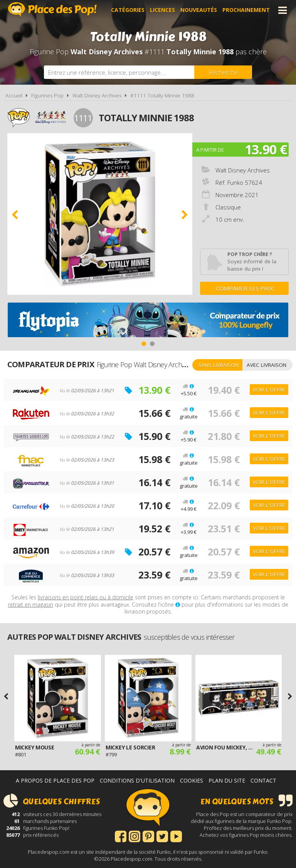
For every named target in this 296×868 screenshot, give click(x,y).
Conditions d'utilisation (137, 780)
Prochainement (246, 10)
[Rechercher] (223, 72)
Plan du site (227, 780)
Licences (162, 10)
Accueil (14, 95)
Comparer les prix (245, 288)
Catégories (128, 10)
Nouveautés (199, 10)
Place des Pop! (52, 9)
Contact (263, 780)
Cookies (192, 780)
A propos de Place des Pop (55, 780)
